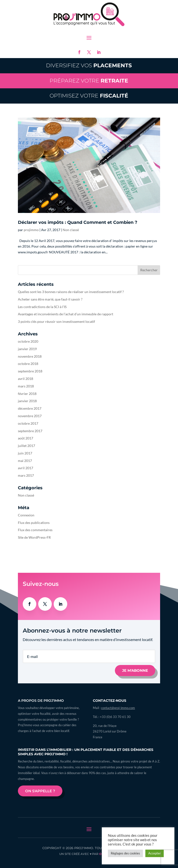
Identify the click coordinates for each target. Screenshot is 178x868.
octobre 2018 (28, 364)
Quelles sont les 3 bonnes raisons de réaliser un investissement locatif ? (71, 292)
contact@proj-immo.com (118, 708)
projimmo (31, 230)
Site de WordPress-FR (34, 537)
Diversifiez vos (89, 65)
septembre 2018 (30, 371)
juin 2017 (25, 453)
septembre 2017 (30, 431)
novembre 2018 (30, 356)
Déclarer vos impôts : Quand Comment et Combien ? (78, 222)
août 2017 (26, 438)
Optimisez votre (89, 96)
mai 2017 (25, 461)
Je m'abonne (135, 670)
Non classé (71, 230)
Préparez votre (89, 81)
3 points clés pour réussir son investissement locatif (56, 321)
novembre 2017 (30, 416)
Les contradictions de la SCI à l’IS (42, 307)
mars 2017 (26, 475)
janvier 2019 (27, 349)
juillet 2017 (26, 446)
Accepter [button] (155, 853)
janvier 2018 (27, 401)
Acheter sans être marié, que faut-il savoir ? (50, 299)
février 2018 (27, 394)
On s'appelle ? (40, 791)
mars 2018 (26, 386)
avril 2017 (26, 468)
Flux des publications (34, 523)
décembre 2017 (30, 408)
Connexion (26, 515)
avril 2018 (26, 379)
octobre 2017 (28, 423)
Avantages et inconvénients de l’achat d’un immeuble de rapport (66, 314)
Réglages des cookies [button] (125, 853)
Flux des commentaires (35, 530)
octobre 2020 (28, 341)
